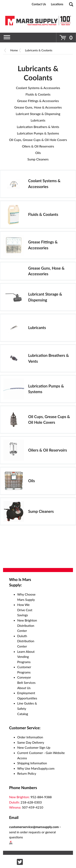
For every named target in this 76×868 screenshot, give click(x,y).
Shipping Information (32, 763)
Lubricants (38, 120)
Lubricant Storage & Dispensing (38, 114)
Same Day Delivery (31, 742)
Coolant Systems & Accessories (38, 88)
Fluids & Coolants (38, 94)
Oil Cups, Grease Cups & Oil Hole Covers (38, 140)
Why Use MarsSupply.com (36, 768)
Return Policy (27, 773)
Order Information (30, 737)
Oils (38, 153)
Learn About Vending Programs (26, 657)
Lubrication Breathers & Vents (38, 127)
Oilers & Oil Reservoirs (38, 146)
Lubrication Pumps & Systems (38, 133)
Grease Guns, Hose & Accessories (38, 107)
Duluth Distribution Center (26, 641)
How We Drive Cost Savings (25, 610)
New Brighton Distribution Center (27, 625)
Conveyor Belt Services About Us (26, 682)
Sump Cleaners (38, 159)
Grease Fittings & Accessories (38, 101)
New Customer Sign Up (34, 747)
